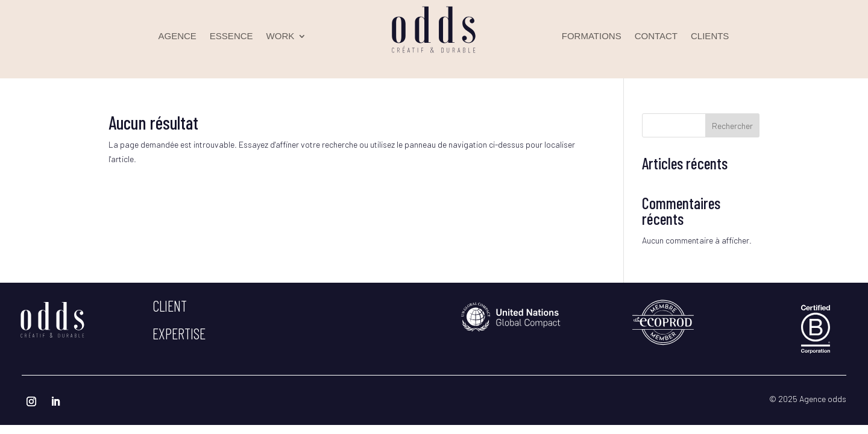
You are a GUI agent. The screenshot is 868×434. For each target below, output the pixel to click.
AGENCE (178, 36)
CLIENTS (710, 36)
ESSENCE (231, 36)
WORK (281, 36)
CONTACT (656, 36)
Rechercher (732, 126)
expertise (179, 333)
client (170, 306)
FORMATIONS (592, 36)
